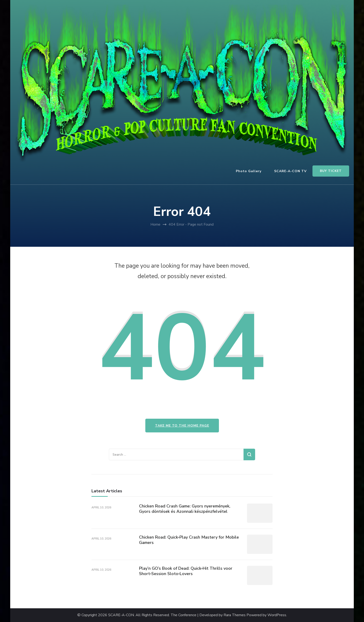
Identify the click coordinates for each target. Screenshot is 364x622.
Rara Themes (235, 615)
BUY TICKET (331, 171)
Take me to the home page (182, 426)
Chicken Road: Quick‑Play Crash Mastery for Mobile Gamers (189, 540)
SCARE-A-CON (121, 615)
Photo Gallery (249, 171)
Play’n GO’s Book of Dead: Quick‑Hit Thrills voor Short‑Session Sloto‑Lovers (186, 571)
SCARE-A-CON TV (290, 171)
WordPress (277, 615)
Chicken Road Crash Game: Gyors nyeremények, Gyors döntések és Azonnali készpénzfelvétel (185, 509)
